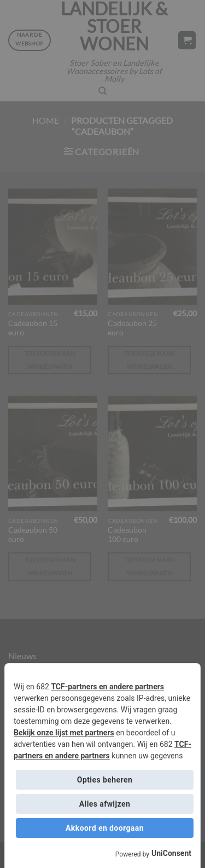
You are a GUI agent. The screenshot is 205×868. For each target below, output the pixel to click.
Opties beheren (105, 780)
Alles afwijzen (105, 804)
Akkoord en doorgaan (105, 828)
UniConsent (171, 853)
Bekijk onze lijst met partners (64, 733)
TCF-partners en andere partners (107, 687)
